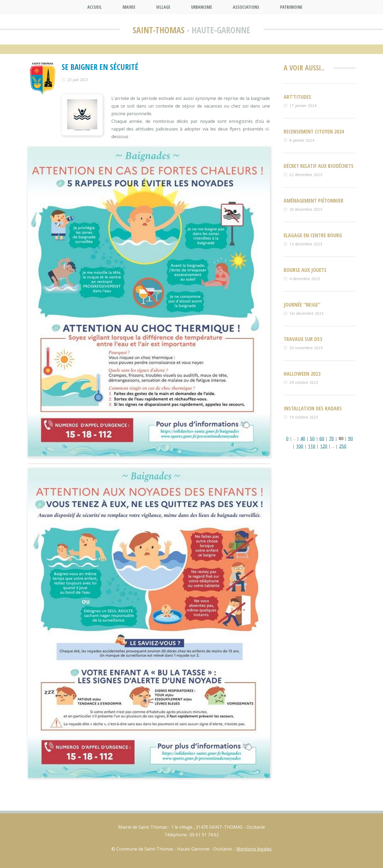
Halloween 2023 (302, 374)
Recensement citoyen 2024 (314, 131)
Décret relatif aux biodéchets (319, 166)
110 (312, 446)
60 (322, 439)
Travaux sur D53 (303, 339)
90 (351, 439)
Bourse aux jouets (305, 270)
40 (303, 439)
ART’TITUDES (297, 97)
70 (331, 439)
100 (300, 446)
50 (312, 439)
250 (343, 446)
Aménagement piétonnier (314, 201)
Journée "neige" (302, 305)
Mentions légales (254, 849)
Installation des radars (313, 408)
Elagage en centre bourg (313, 235)
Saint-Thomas (159, 30)
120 (324, 446)
